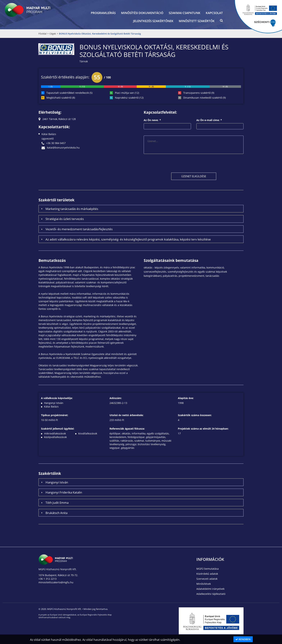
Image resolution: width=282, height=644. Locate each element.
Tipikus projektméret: (55, 415)
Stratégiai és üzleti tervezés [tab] (62, 219)
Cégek (53, 34)
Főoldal (42, 34)
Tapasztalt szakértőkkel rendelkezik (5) (69, 93)
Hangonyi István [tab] (54, 482)
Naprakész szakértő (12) (129, 98)
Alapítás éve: (186, 398)
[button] (221, 21)
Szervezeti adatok (207, 579)
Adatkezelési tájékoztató (211, 594)
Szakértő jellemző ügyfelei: (58, 429)
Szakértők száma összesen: (195, 415)
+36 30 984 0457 (54, 143)
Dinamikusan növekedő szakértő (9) (204, 98)
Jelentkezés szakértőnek (153, 21)
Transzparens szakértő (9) (199, 93)
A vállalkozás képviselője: (57, 398)
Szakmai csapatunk (185, 13)
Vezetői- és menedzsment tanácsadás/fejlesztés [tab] (76, 229)
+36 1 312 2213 (47, 579)
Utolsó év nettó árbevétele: (127, 415)
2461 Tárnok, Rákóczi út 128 (57, 119)
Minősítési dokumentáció (142, 13)
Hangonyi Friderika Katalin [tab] (61, 492)
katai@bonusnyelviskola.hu (61, 148)
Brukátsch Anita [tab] (54, 513)
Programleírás (103, 13)
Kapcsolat (214, 13)
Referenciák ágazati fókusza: (127, 429)
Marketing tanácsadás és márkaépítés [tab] (69, 209)
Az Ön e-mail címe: (209, 120)
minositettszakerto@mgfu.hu (56, 582)
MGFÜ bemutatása (208, 569)
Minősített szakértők (197, 21)
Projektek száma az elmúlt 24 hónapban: (203, 429)
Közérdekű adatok (207, 574)
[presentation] (171, 163)
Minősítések (204, 584)
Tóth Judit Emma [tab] (54, 502)
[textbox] (167, 126)
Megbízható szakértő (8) (61, 98)
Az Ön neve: (152, 120)
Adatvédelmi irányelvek (210, 589)
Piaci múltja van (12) (127, 93)
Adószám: (116, 398)
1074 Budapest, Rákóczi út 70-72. (58, 575)
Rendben (243, 639)
